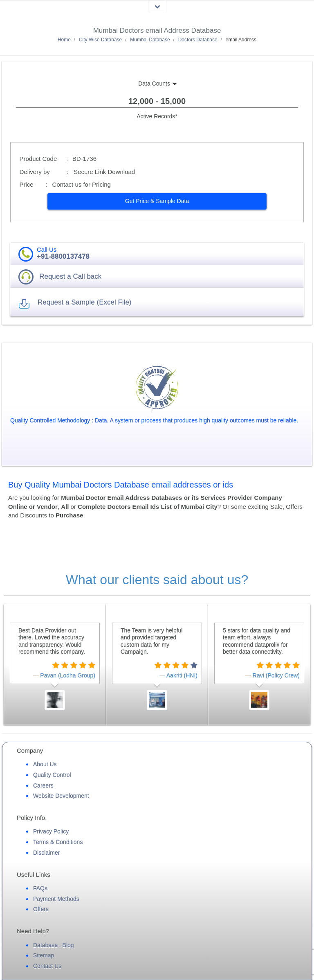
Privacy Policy (51, 831)
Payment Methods (56, 899)
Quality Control (52, 775)
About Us (45, 764)
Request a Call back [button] (70, 277)
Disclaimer (46, 853)
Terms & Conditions (58, 842)
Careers (43, 786)
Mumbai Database (150, 40)
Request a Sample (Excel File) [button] (85, 302)
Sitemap (44, 955)
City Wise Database (100, 40)
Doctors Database (198, 40)
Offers (41, 909)
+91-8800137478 (63, 256)
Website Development (61, 796)
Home (64, 40)
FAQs (40, 888)
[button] (157, 201)
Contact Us (47, 966)
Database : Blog (54, 945)
